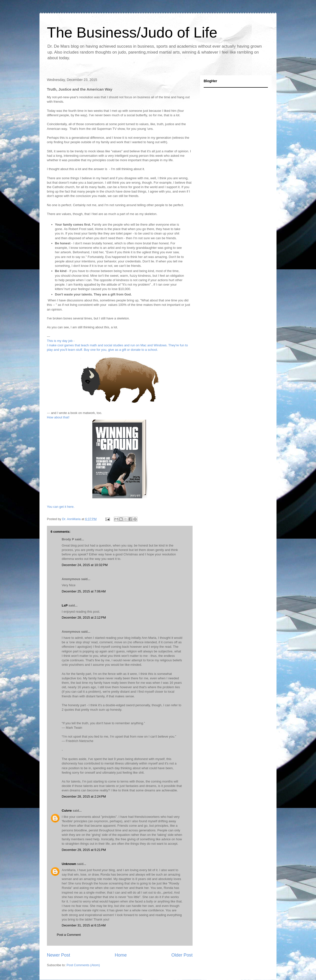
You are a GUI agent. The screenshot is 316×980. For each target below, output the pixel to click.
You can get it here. (61, 507)
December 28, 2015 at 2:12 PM (84, 617)
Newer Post (59, 955)
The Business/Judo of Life (132, 32)
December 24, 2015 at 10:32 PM (85, 565)
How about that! (58, 417)
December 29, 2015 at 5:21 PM (84, 850)
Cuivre (67, 811)
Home (121, 955)
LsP (65, 605)
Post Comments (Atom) (83, 965)
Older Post (182, 955)
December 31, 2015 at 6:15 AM (84, 925)
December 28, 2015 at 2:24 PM (84, 796)
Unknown (69, 864)
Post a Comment (69, 935)
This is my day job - (61, 341)
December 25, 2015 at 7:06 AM (84, 591)
